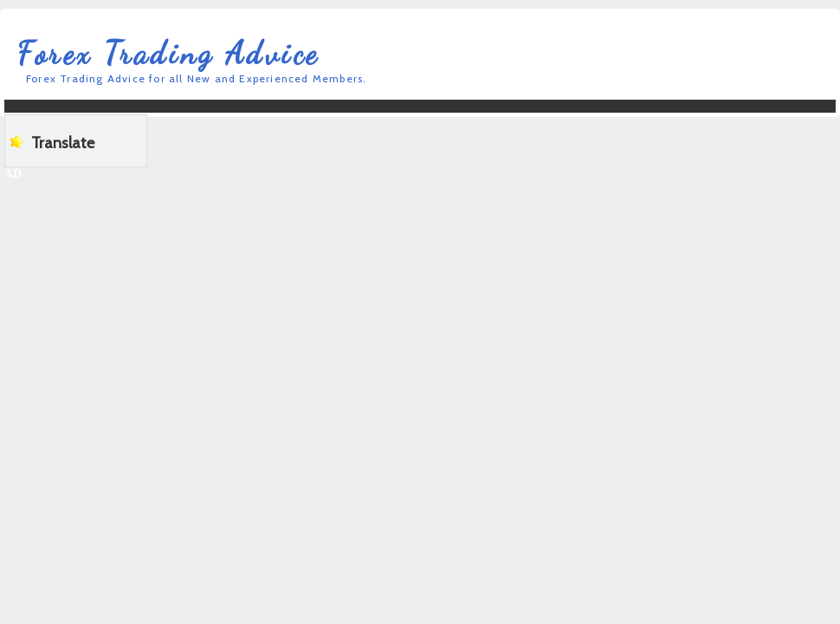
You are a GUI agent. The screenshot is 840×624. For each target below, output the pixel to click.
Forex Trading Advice (168, 53)
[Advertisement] (340, 139)
